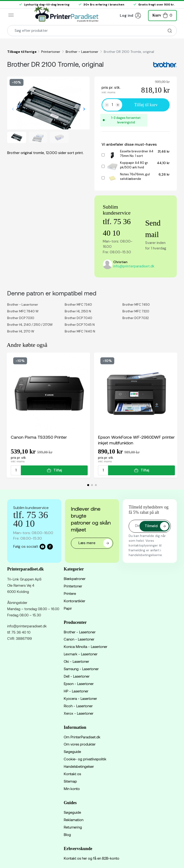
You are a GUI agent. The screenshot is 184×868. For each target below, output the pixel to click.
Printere (70, 593)
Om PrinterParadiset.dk (82, 737)
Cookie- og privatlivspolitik (85, 759)
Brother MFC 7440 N (80, 331)
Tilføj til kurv (146, 105)
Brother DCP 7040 (78, 318)
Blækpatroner (75, 579)
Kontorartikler (75, 601)
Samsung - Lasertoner (81, 669)
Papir (68, 608)
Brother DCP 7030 (21, 318)
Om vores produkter (80, 744)
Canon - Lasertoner (79, 639)
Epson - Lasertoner (79, 684)
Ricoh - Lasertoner (78, 706)
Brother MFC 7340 (78, 305)
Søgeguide (72, 752)
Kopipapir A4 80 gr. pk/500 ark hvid (134, 165)
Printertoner (51, 52)
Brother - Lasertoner (82, 52)
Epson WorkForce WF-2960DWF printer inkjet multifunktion (136, 440)
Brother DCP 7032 (136, 318)
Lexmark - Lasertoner (81, 654)
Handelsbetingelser (79, 766)
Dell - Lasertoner (77, 676)
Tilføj (54, 470)
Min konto (72, 789)
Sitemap (70, 781)
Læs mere (95, 543)
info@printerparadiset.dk (134, 266)
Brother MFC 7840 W (23, 311)
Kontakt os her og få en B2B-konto (92, 858)
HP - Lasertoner (76, 691)
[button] (162, 15)
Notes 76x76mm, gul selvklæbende (135, 177)
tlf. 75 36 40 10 (19, 632)
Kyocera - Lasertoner (80, 698)
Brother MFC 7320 (136, 311)
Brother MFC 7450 (136, 305)
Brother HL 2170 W (21, 331)
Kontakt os (72, 774)
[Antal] (112, 105)
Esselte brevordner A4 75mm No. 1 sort (137, 154)
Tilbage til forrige (22, 52)
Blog (67, 835)
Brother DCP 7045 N (80, 325)
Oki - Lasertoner (76, 661)
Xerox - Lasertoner (79, 713)
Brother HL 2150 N (78, 311)
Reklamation (74, 820)
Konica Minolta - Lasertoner (86, 647)
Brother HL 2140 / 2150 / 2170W (30, 325)
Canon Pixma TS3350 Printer (39, 437)
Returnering (73, 827)
